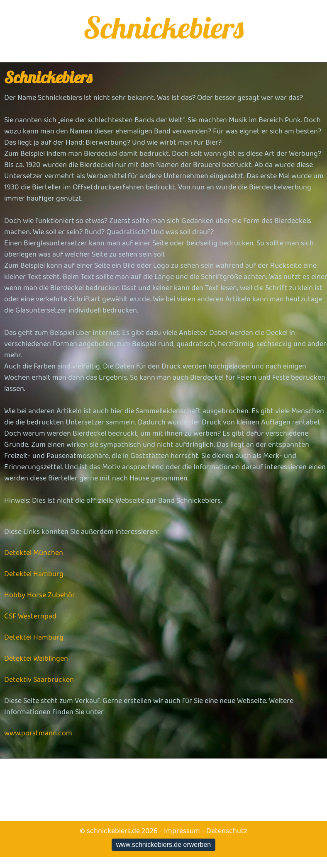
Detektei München (34, 553)
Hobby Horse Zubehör (40, 595)
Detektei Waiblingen (36, 659)
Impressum (182, 831)
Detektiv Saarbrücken (39, 680)
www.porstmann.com (38, 733)
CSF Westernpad (30, 616)
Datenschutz (227, 831)
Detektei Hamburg (34, 574)
